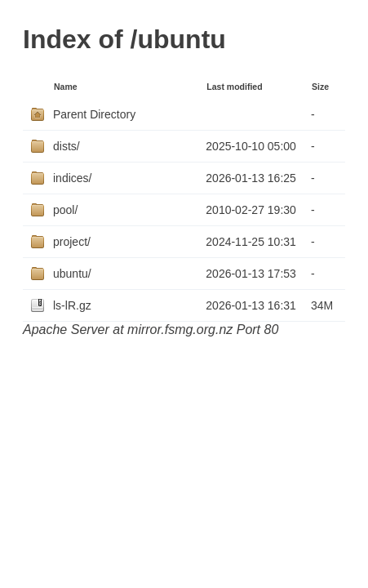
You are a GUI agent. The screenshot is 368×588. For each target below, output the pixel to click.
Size (320, 87)
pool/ (65, 210)
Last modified (234, 87)
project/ (72, 242)
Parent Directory (94, 114)
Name (66, 87)
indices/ (72, 178)
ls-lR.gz (72, 305)
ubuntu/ (72, 274)
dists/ (67, 146)
